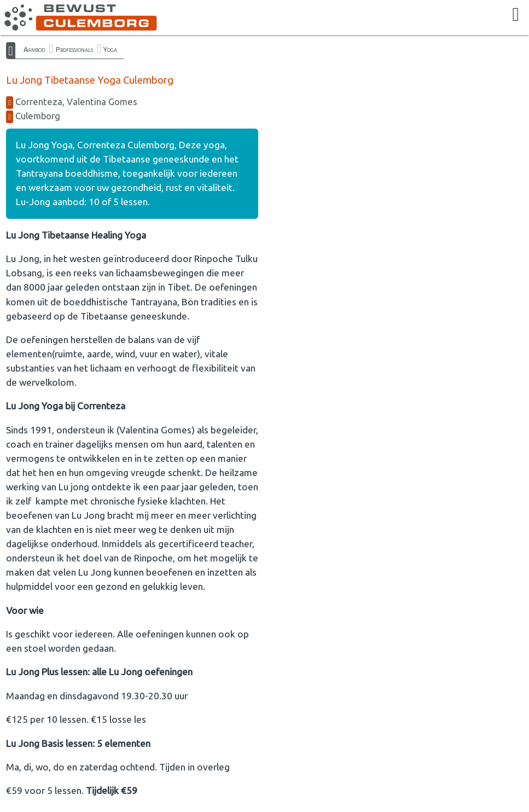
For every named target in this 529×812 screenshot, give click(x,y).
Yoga (110, 49)
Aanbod (34, 49)
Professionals (74, 49)
